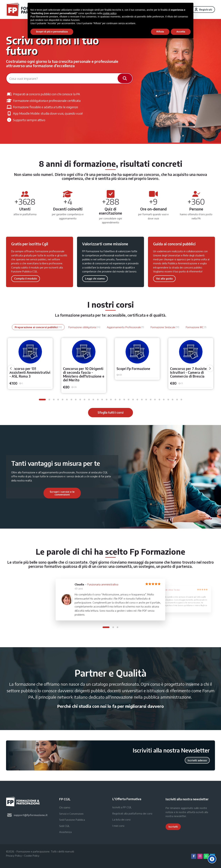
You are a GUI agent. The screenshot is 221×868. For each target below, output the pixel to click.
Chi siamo (65, 807)
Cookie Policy (32, 856)
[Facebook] (194, 856)
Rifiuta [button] (160, 32)
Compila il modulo (26, 278)
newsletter (180, 816)
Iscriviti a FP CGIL (122, 807)
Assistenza (65, 832)
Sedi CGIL (64, 826)
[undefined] (11, 368)
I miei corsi (118, 826)
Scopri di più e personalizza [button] (52, 32)
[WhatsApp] (206, 856)
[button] (42, 400)
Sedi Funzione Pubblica (72, 820)
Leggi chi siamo (95, 278)
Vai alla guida (164, 278)
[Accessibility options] (212, 859)
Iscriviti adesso (197, 760)
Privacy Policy (14, 856)
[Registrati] (203, 9)
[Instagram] (200, 856)
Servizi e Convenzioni (71, 814)
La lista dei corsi (121, 819)
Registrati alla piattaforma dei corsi (132, 813)
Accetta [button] (181, 32)
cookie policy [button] (110, 13)
